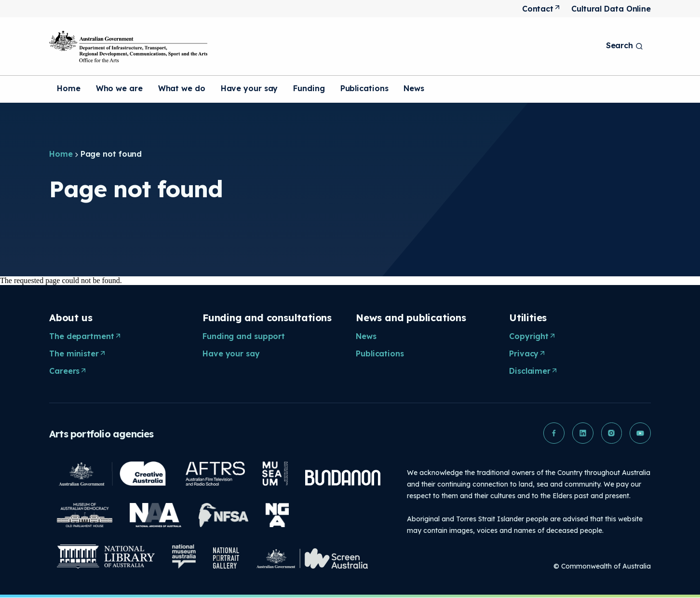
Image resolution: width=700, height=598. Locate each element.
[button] (553, 433)
